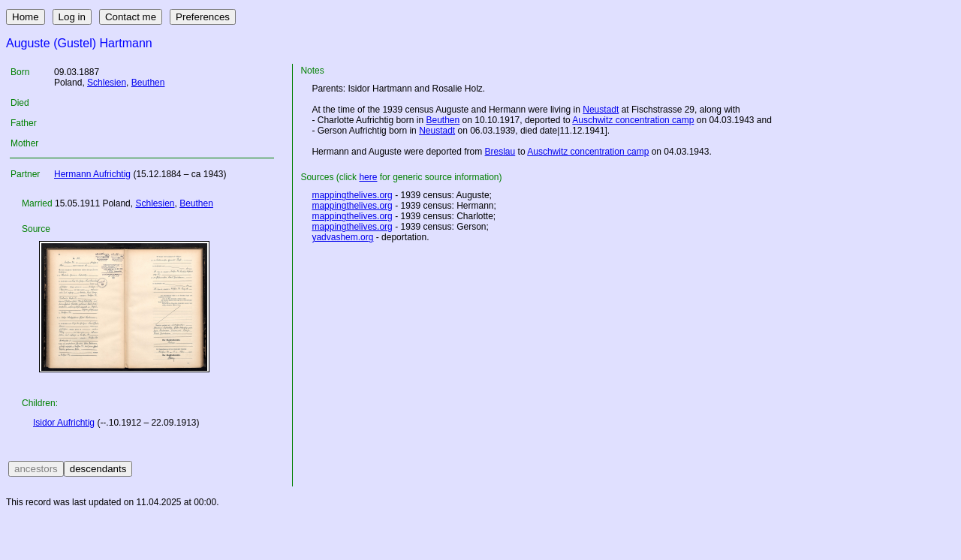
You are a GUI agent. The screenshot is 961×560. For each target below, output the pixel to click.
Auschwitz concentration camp (633, 120)
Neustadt (601, 110)
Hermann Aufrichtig (92, 174)
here (368, 177)
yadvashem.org (342, 237)
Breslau (500, 152)
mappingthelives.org (352, 195)
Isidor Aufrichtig (64, 423)
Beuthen (148, 83)
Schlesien (107, 83)
